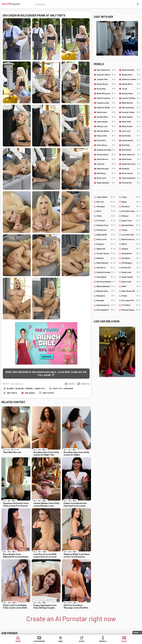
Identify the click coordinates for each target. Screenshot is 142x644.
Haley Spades (106, 183)
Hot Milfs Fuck (131, 211)
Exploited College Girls (106, 305)
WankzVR (106, 249)
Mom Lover (106, 239)
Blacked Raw (131, 225)
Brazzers (106, 296)
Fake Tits (57, 388)
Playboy (106, 244)
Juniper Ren (106, 79)
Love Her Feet (131, 235)
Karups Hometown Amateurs (131, 310)
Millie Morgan (106, 169)
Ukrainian (68, 388)
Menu (136, 633)
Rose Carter (131, 173)
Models (103, 641)
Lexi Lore (131, 131)
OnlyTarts (12, 393)
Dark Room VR (131, 291)
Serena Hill (131, 183)
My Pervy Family (106, 282)
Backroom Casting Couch (131, 239)
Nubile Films (106, 291)
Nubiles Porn (106, 225)
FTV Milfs (131, 305)
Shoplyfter (131, 253)
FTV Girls (106, 221)
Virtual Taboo (106, 253)
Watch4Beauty (106, 286)
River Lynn (106, 178)
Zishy (106, 216)
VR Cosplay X (106, 310)
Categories (39, 641)
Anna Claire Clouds (131, 155)
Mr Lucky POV (131, 300)
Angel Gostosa (131, 164)
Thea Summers (131, 178)
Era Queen (30, 393)
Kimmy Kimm (106, 155)
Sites (82, 641)
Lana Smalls (106, 122)
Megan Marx (131, 75)
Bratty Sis (131, 268)
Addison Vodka (131, 79)
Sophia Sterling (106, 150)
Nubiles (106, 258)
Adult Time (131, 221)
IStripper (106, 206)
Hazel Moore (106, 159)
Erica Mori (106, 140)
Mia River (131, 145)
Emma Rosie (106, 84)
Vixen (131, 197)
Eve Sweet (131, 150)
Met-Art (106, 202)
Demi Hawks (131, 117)
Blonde (10, 388)
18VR (131, 286)
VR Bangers (131, 263)
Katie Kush (131, 159)
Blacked (106, 300)
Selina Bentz (131, 140)
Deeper (131, 249)
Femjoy (131, 216)
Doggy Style (41, 388)
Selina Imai (106, 112)
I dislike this (85, 384)
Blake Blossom (106, 93)
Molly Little (106, 136)
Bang (131, 202)
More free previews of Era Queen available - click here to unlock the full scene (46, 373)
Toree (131, 89)
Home (18, 641)
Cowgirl (29, 388)
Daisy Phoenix (131, 70)
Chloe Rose (106, 145)
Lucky (124, 641)
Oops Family (131, 277)
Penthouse (106, 230)
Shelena (131, 169)
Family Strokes (106, 272)
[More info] (58, 447)
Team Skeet (106, 197)
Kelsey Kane (131, 93)
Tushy (131, 230)
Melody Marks (106, 131)
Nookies (131, 206)
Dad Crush (131, 282)
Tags (60, 641)
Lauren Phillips (131, 98)
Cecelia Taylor (131, 112)
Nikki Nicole (131, 103)
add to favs (48, 393)
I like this (72, 384)
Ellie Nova (106, 173)
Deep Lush (131, 272)
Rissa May (106, 89)
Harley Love (106, 126)
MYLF (106, 211)
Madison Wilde (106, 108)
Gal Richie (131, 136)
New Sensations (106, 263)
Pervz (131, 296)
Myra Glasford (106, 70)
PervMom (131, 258)
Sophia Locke (106, 103)
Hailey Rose (131, 84)
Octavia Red (106, 117)
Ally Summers (131, 108)
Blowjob (19, 388)
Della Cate (131, 122)
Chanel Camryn (106, 98)
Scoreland (106, 277)
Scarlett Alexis (106, 75)
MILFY (131, 244)
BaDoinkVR (106, 235)
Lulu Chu (106, 164)
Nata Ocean (131, 126)
